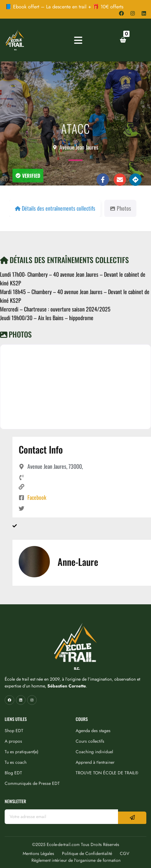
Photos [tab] (120, 208)
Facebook (37, 497)
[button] (28, 176)
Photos (16, 334)
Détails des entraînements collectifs (64, 260)
